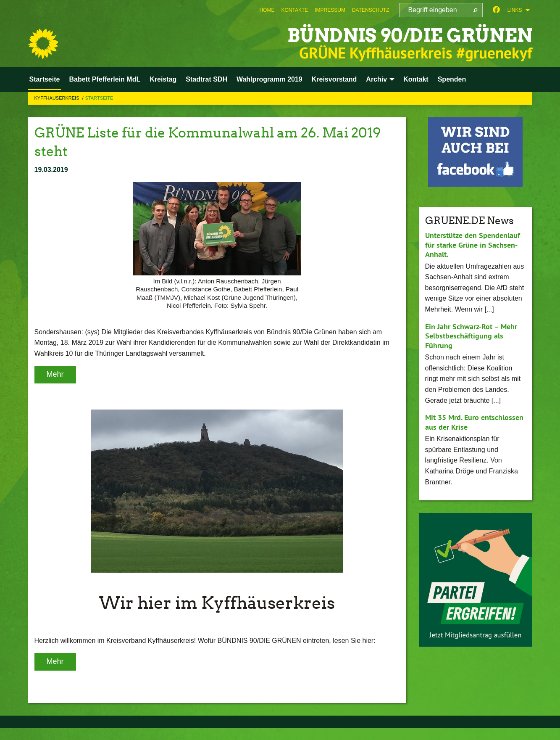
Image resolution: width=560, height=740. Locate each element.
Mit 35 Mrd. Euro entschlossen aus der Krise (474, 422)
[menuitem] (267, 10)
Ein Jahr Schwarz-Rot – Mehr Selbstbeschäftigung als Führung (471, 336)
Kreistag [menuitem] (163, 79)
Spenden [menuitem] (452, 79)
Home (267, 10)
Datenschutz (371, 10)
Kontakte (294, 10)
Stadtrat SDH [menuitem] (206, 79)
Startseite (99, 98)
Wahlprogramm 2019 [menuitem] (269, 79)
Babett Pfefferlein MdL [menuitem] (105, 79)
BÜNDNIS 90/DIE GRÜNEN (410, 36)
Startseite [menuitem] (45, 79)
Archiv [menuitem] (376, 79)
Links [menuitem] (515, 10)
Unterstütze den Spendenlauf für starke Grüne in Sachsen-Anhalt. (473, 245)
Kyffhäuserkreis (58, 98)
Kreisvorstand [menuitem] (334, 79)
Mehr (55, 374)
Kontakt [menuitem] (416, 79)
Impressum (330, 10)
